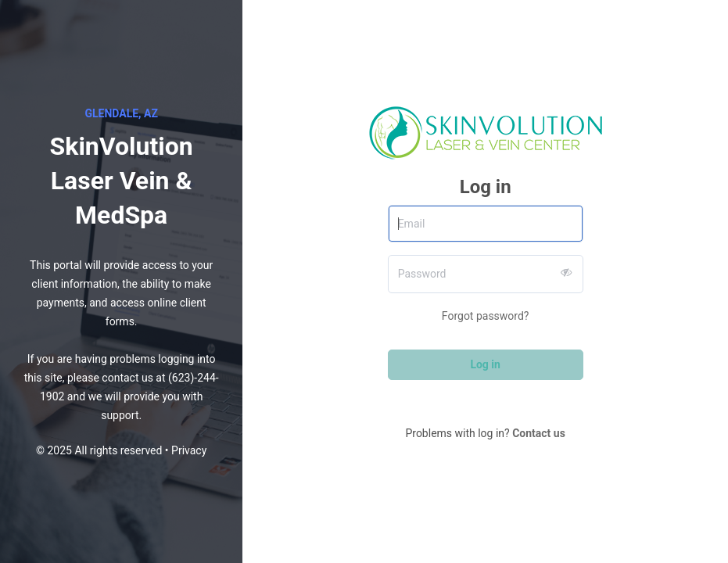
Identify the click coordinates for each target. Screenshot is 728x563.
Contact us (539, 433)
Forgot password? (486, 316)
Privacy (189, 450)
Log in (485, 364)
